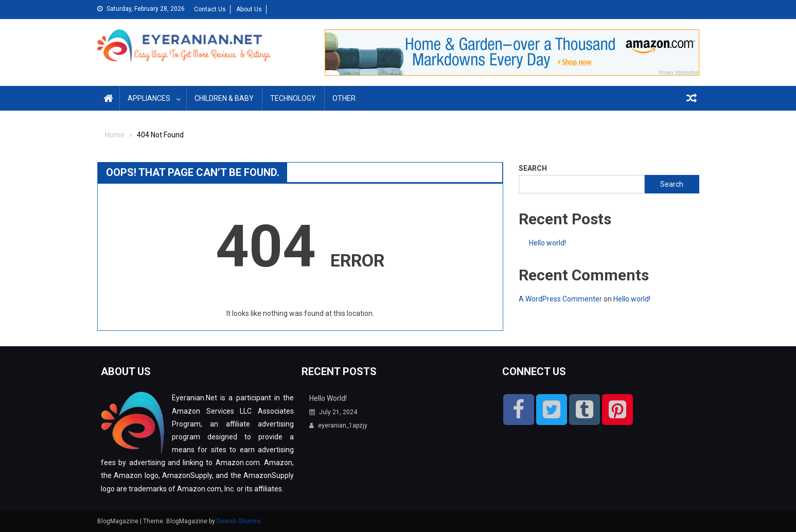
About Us (249, 9)
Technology (293, 98)
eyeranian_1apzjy (343, 425)
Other (344, 98)
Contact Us (210, 9)
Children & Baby (224, 98)
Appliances (149, 98)
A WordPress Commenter (560, 299)
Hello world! (547, 243)
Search (533, 168)
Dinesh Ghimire (238, 521)
